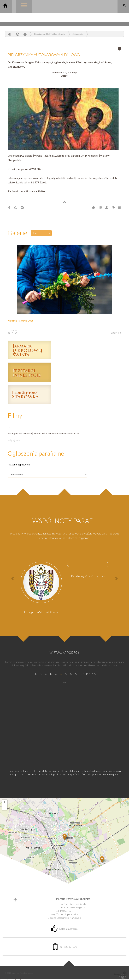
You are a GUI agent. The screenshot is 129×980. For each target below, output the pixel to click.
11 (87, 674)
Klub (30, 395)
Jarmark (30, 350)
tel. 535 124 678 (65, 947)
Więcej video (14, 440)
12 (93, 674)
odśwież (17, 34)
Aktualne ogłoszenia (19, 464)
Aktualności (78, 34)
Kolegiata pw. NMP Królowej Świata (50, 34)
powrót (9, 34)
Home (25, 34)
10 (81, 674)
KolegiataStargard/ (64, 929)
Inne (35, 233)
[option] (41, 589)
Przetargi (30, 372)
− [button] (5, 808)
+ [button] (5, 802)
